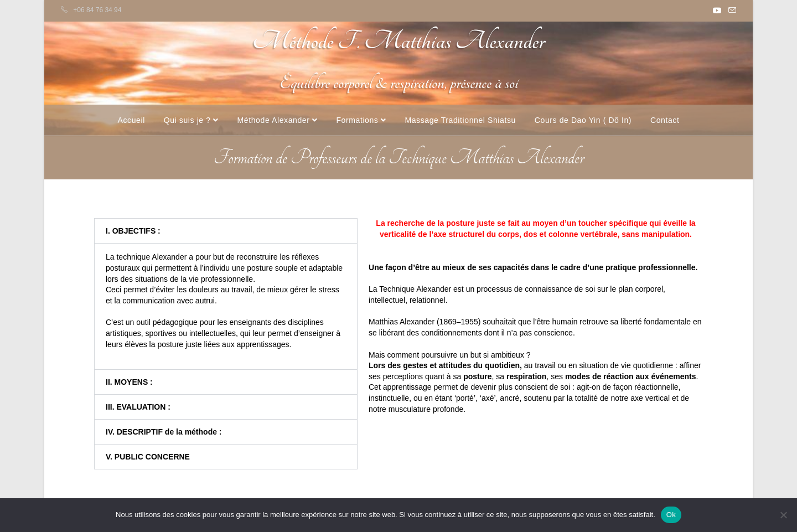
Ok (671, 515)
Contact (665, 120)
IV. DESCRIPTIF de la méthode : (164, 432)
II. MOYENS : (129, 382)
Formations (361, 120)
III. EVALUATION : (138, 407)
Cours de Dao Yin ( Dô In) (583, 120)
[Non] (783, 515)
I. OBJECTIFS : (133, 231)
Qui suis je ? (191, 120)
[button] (226, 231)
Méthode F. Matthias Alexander (398, 41)
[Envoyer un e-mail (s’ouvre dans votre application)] (731, 11)
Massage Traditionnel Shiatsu (460, 120)
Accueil (131, 120)
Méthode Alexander (278, 120)
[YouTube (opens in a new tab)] (717, 11)
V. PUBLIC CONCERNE (148, 457)
